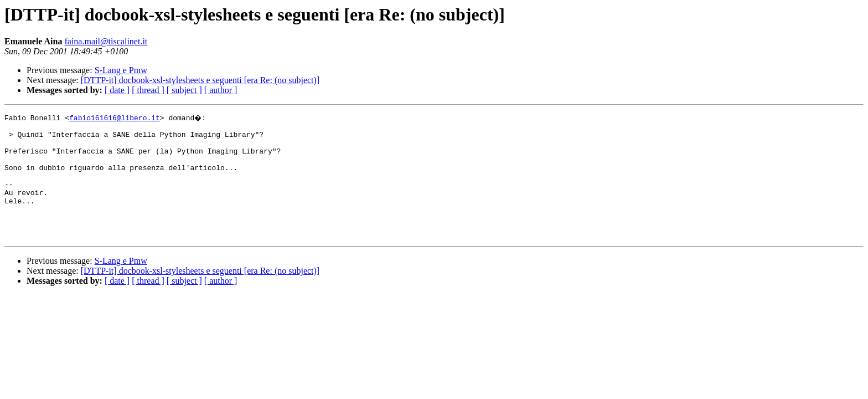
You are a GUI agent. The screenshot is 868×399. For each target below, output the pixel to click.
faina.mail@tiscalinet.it (106, 41)
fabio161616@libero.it (115, 117)
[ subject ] (184, 90)
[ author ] (221, 90)
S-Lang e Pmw (121, 70)
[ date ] (117, 90)
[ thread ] (148, 90)
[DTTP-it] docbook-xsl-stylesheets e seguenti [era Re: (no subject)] (200, 80)
